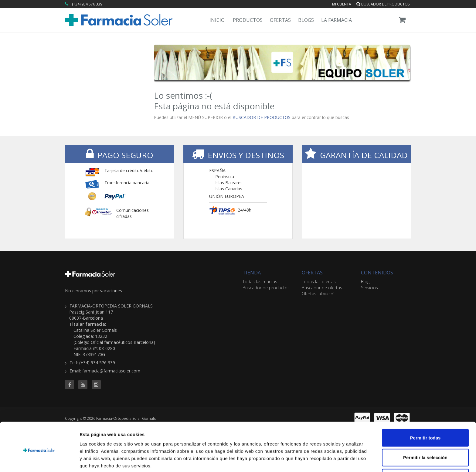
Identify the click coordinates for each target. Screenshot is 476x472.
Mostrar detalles (329, 460)
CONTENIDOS (377, 273)
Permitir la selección (425, 432)
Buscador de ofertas (322, 288)
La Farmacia (337, 20)
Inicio (217, 20)
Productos (248, 20)
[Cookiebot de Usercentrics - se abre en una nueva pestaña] (39, 460)
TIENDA (252, 273)
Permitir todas (425, 412)
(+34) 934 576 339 (87, 4)
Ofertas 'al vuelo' (318, 294)
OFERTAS (312, 273)
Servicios (369, 288)
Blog (365, 282)
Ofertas (280, 20)
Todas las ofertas (319, 282)
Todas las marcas (260, 282)
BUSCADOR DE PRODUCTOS (262, 117)
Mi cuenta (342, 4)
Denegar (425, 452)
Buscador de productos (383, 4)
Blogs (306, 20)
